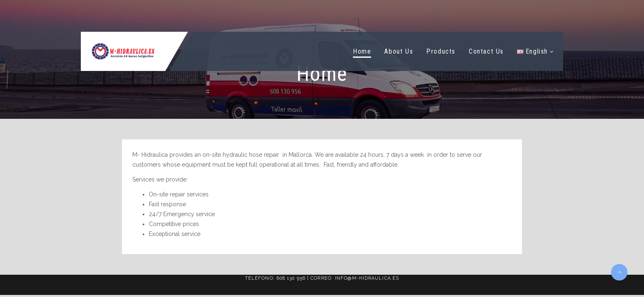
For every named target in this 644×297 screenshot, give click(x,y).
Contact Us (486, 51)
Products (441, 51)
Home (362, 51)
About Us (399, 51)
